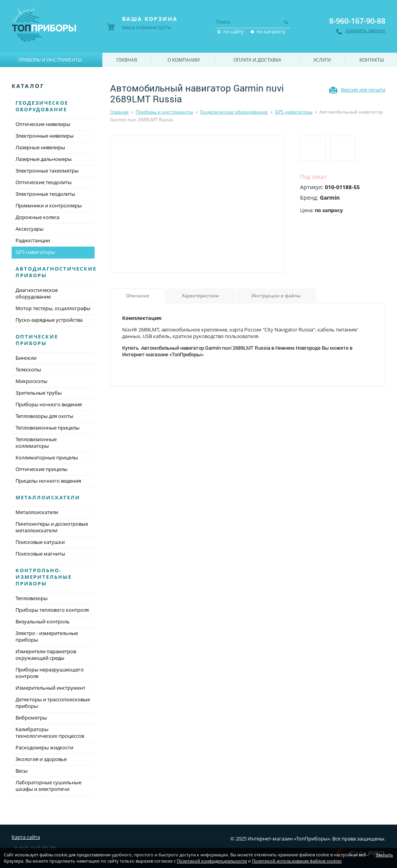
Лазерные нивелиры (40, 147)
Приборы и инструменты (164, 112)
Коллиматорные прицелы (47, 457)
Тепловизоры (32, 598)
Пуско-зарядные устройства (49, 320)
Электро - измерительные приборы (47, 636)
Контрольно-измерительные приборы (44, 577)
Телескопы (28, 369)
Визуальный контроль (43, 621)
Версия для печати (363, 90)
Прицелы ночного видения (48, 481)
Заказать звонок (365, 30)
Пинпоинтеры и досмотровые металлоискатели (52, 527)
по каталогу (271, 31)
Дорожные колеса (37, 217)
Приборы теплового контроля (52, 610)
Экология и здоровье (41, 759)
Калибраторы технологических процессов (50, 733)
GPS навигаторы (294, 112)
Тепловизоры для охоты (44, 416)
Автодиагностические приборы (56, 272)
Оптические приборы (37, 340)
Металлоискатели (48, 497)
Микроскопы (31, 381)
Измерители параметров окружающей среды (46, 655)
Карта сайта (26, 837)
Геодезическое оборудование (234, 112)
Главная (119, 112)
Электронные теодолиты (45, 194)
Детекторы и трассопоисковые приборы (53, 703)
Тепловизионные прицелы (47, 428)
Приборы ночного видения (49, 404)
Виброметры (31, 718)
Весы (22, 771)
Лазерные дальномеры (44, 159)
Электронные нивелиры (45, 136)
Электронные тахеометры (47, 171)
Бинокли (26, 358)
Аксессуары (29, 229)
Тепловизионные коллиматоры (36, 443)
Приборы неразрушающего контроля (50, 673)
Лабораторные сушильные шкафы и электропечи (48, 786)
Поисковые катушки (40, 542)
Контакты (372, 60)
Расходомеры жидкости (44, 747)
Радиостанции (33, 240)
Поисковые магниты (40, 554)
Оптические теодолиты (44, 182)
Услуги (322, 60)
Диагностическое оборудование (37, 293)
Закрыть (384, 855)
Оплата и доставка (257, 60)
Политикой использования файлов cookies (297, 861)
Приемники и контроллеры (49, 205)
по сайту (234, 31)
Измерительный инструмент (50, 688)
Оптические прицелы (41, 469)
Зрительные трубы (39, 393)
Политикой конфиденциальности (212, 861)
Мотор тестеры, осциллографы (53, 308)
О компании (184, 60)
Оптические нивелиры (43, 124)
